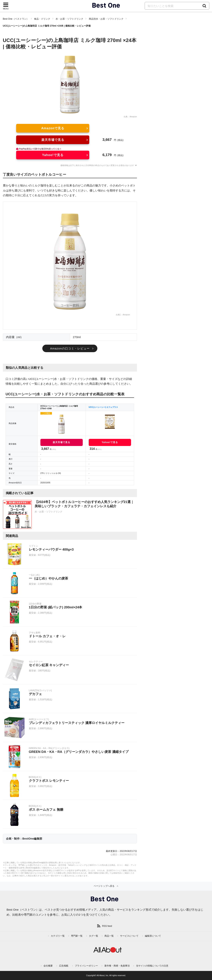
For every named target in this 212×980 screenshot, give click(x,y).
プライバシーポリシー (86, 966)
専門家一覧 (77, 936)
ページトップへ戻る (104, 886)
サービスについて (129, 936)
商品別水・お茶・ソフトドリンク (106, 19)
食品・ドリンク (42, 19)
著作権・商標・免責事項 (117, 966)
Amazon (133, 117)
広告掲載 (64, 966)
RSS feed (107, 926)
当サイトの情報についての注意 (152, 966)
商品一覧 (109, 936)
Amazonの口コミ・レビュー (70, 348)
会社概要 (48, 966)
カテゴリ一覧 (58, 936)
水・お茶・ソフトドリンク (69, 19)
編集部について (153, 936)
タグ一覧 (93, 936)
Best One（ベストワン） (16, 19)
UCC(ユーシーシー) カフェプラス (103, 407)
